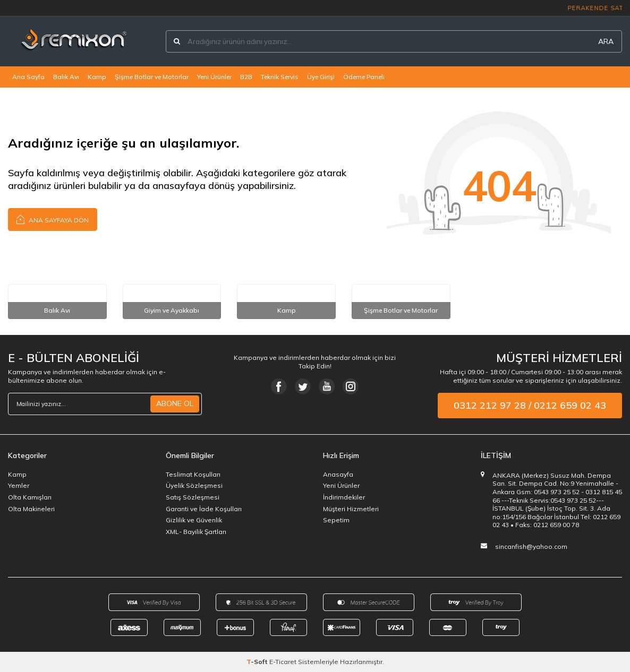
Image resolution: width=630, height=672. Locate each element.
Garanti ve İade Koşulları (204, 509)
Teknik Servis (280, 77)
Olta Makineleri (31, 509)
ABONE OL (175, 403)
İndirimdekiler (344, 497)
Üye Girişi (321, 77)
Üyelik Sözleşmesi (194, 485)
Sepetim (336, 520)
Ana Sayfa (28, 77)
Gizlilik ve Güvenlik (194, 520)
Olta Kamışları (30, 497)
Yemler (19, 485)
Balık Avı (66, 77)
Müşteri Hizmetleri (351, 509)
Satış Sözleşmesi (193, 497)
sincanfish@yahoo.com (531, 546)
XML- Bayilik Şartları (196, 532)
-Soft (258, 662)
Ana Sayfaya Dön (53, 219)
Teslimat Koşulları (193, 474)
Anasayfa (338, 474)
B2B (246, 77)
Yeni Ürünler (214, 77)
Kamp (97, 77)
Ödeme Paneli (364, 77)
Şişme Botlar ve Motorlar (152, 77)
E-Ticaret (283, 662)
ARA (606, 41)
